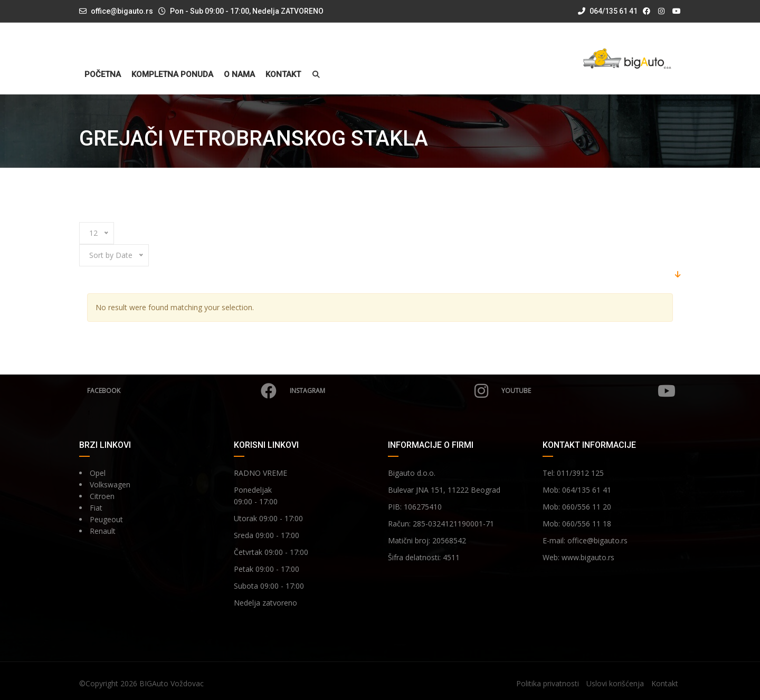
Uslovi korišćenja (615, 683)
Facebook (182, 391)
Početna (103, 75)
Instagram (389, 391)
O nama (239, 75)
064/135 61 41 (608, 11)
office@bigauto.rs (122, 11)
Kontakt (283, 75)
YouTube (588, 391)
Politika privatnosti (548, 683)
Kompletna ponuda (172, 75)
